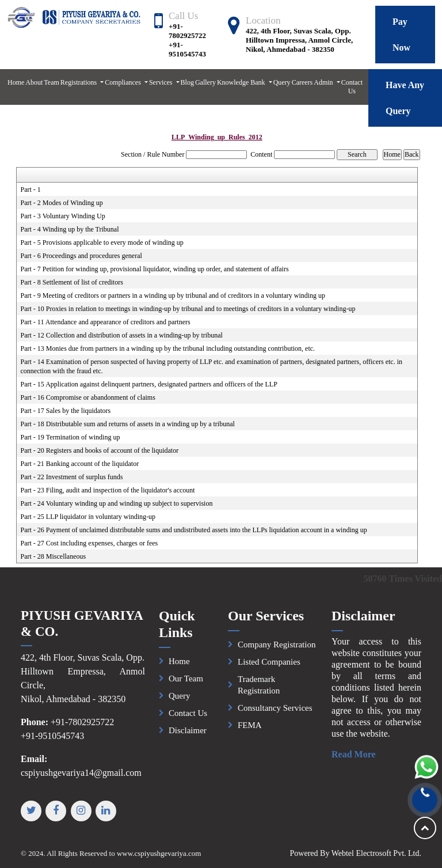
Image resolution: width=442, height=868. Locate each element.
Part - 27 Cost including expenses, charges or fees (89, 543)
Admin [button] (324, 82)
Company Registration (277, 650)
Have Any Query (405, 98)
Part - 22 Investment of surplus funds (72, 477)
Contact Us (352, 87)
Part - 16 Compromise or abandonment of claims (88, 397)
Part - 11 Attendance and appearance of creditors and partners (106, 322)
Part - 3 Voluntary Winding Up (63, 216)
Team (51, 82)
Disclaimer (188, 736)
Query (282, 82)
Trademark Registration (259, 691)
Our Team (186, 684)
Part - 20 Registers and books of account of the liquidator (100, 450)
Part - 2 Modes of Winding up (62, 203)
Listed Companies (269, 668)
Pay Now (401, 35)
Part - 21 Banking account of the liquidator (80, 464)
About (34, 82)
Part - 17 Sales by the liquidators (66, 411)
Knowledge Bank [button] (242, 82)
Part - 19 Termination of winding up (71, 437)
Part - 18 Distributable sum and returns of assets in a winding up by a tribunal (128, 424)
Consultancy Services (275, 714)
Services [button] (162, 82)
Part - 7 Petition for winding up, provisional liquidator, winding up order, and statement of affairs (155, 269)
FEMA (250, 731)
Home (16, 82)
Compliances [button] (124, 82)
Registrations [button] (79, 82)
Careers (302, 82)
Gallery (205, 82)
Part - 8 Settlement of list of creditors (72, 282)
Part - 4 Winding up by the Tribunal (70, 229)
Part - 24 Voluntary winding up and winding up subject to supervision (117, 503)
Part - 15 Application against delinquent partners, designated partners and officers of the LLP (149, 384)
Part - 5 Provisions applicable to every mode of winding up (102, 242)
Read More (359, 754)
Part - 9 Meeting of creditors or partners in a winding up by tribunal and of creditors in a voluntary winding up (173, 295)
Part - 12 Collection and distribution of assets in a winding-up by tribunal (122, 335)
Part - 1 (31, 189)
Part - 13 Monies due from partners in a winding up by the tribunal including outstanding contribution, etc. (168, 348)
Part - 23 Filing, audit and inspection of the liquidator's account (108, 490)
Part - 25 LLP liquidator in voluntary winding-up (88, 517)
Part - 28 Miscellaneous (54, 556)
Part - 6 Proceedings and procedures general (81, 256)
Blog (187, 82)
